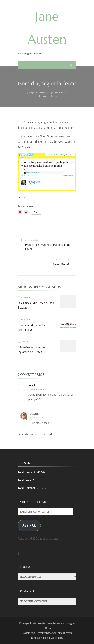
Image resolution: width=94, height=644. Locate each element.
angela (32, 385)
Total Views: (26, 472)
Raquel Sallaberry (37, 93)
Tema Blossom (65, 633)
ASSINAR (29, 525)
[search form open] (72, 65)
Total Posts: (25, 480)
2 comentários (49, 96)
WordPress (57, 638)
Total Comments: (28, 488)
